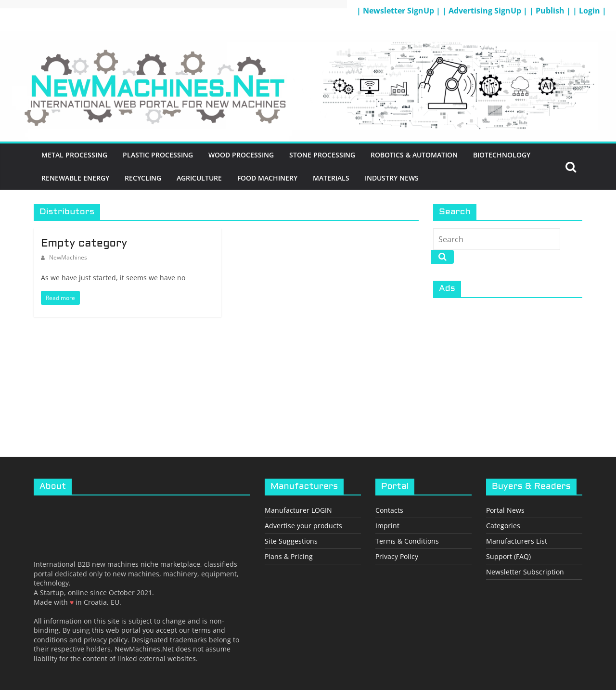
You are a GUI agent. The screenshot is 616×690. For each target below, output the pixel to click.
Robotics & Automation (414, 155)
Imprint (387, 526)
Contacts (389, 510)
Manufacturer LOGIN (298, 510)
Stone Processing (322, 155)
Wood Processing (241, 155)
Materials (331, 178)
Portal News (505, 510)
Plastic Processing (158, 155)
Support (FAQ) (508, 556)
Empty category (84, 244)
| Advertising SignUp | (486, 11)
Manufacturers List (517, 541)
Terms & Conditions (407, 541)
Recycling (143, 178)
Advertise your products (303, 526)
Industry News (392, 178)
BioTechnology (502, 155)
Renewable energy (75, 178)
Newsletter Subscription (525, 572)
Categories (503, 526)
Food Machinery (267, 178)
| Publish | (551, 11)
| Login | (590, 11)
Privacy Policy (397, 556)
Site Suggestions (291, 541)
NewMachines (68, 257)
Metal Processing (74, 155)
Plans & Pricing (289, 556)
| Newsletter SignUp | (399, 11)
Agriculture (199, 178)
